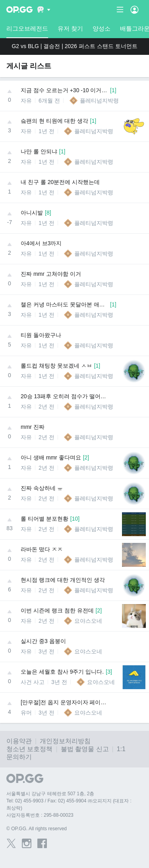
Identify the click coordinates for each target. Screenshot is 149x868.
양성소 (102, 28)
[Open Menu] (134, 10)
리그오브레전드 (27, 32)
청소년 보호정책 (29, 749)
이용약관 (19, 741)
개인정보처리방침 (65, 741)
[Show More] (44, 10)
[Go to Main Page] (19, 10)
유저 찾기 (70, 28)
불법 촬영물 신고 (85, 749)
